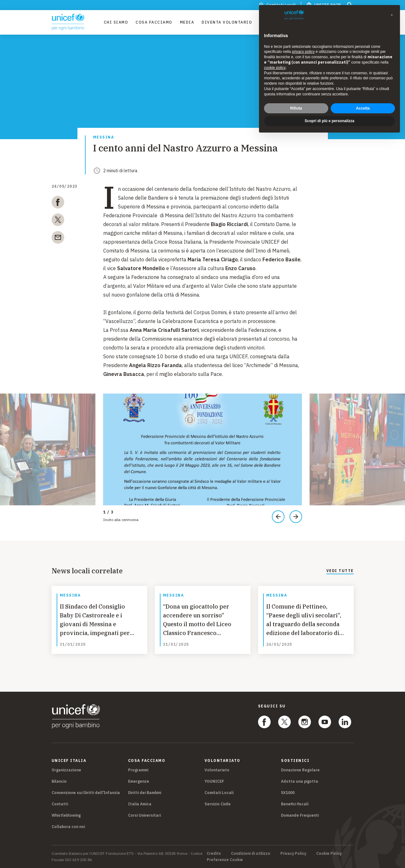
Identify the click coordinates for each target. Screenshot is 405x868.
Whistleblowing (66, 815)
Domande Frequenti (300, 815)
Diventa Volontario (227, 22)
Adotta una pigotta (300, 781)
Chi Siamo (116, 22)
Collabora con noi (68, 827)
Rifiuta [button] (296, 108)
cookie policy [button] (275, 68)
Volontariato (217, 770)
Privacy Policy (293, 854)
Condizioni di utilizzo (251, 854)
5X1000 (288, 793)
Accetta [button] (363, 108)
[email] (58, 239)
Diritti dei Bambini (145, 793)
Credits (214, 854)
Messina (104, 137)
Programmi (138, 770)
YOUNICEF (214, 781)
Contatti (60, 804)
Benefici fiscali (295, 804)
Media (187, 22)
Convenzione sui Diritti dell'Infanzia (86, 793)
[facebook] (58, 203)
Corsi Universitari (144, 815)
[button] (392, 15)
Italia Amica (140, 804)
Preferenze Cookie (225, 860)
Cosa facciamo (154, 22)
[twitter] (58, 221)
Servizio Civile (218, 804)
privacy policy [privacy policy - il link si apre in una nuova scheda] (303, 52)
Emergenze (139, 781)
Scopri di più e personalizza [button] (329, 121)
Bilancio (59, 781)
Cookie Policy (329, 854)
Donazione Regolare (300, 770)
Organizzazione (66, 770)
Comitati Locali (219, 793)
